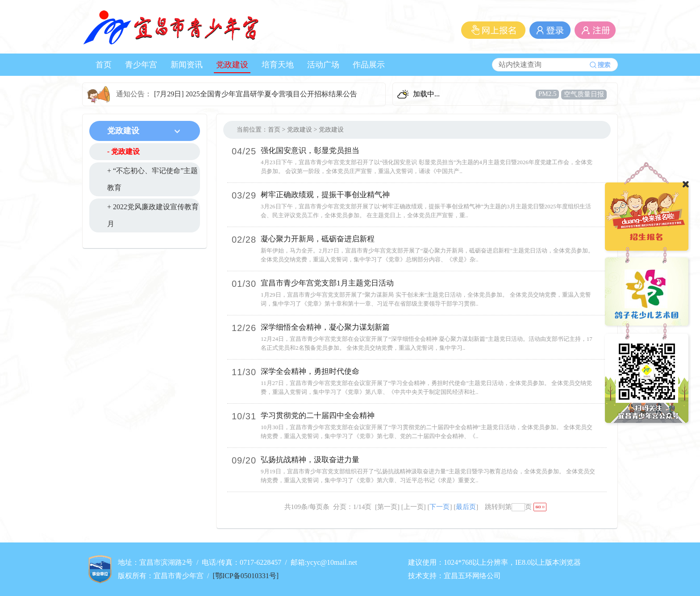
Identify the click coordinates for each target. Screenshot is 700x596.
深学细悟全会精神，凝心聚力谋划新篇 (325, 327)
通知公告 (130, 94)
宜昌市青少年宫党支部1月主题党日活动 (327, 283)
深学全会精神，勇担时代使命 (310, 371)
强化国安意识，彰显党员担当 (310, 151)
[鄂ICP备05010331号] (246, 576)
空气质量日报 (584, 94)
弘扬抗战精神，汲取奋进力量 (310, 460)
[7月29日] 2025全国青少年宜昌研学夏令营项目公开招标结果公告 (256, 94)
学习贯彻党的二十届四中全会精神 (318, 416)
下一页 (440, 507)
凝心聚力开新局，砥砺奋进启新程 (318, 239)
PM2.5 (547, 94)
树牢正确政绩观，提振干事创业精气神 (325, 195)
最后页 (466, 507)
